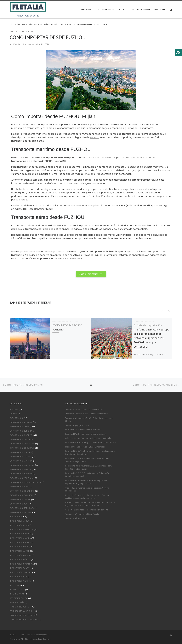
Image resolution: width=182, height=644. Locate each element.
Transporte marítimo (21, 611)
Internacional (17, 590)
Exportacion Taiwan (20, 500)
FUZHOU (94, 137)
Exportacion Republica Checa (25, 482)
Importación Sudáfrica (22, 564)
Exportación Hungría (21, 431)
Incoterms (15, 585)
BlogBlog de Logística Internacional (31, 24)
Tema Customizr (45, 639)
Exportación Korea (20, 452)
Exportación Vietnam (21, 512)
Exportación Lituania (21, 461)
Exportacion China (19, 427)
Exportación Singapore (22, 491)
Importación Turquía (21, 572)
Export (13, 414)
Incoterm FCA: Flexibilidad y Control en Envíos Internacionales (91, 442)
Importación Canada (20, 538)
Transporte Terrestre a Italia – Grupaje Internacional (87, 414)
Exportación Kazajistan (22, 444)
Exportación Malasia (21, 469)
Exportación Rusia (19, 487)
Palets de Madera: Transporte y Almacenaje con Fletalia (88, 438)
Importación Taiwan (20, 568)
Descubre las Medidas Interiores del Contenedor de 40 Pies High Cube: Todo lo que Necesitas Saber (90, 504)
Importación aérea (19, 521)
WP (22, 639)
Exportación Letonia (21, 457)
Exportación (16, 418)
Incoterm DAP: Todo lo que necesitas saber (83, 430)
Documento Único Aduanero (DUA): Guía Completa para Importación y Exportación (89, 467)
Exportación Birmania (21, 422)
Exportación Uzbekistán (22, 508)
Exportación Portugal (22, 478)
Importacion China (69, 24)
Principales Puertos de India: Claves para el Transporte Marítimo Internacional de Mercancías (88, 497)
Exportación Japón (20, 439)
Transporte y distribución (24, 620)
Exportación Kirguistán (22, 448)
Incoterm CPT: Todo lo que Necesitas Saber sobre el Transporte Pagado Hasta (87, 460)
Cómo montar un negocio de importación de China (87, 510)
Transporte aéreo (19, 607)
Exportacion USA (18, 504)
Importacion (54, 24)
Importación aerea (19, 525)
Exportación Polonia (21, 474)
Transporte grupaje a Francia (77, 425)
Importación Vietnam (21, 581)
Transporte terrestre (22, 615)
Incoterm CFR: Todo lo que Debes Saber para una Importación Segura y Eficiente (86, 482)
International (17, 594)
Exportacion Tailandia (21, 495)
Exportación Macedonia (22, 465)
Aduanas (14, 409)
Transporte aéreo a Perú (76, 518)
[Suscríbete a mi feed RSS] (171, 636)
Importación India (19, 547)
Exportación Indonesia (22, 435)
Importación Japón (20, 551)
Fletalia (17, 44)
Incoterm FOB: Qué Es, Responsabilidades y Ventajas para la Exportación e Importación (90, 453)
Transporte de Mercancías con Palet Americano (85, 409)
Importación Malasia (20, 555)
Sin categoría (17, 602)
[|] (28, 9)
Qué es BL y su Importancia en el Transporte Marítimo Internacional (87, 489)
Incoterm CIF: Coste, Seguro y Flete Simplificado (85, 447)
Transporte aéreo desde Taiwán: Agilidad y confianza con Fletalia (89, 420)
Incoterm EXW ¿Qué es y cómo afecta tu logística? (86, 434)
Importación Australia (22, 530)
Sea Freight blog (19, 598)
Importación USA (18, 577)
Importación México (20, 560)
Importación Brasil (20, 534)
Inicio (12, 24)
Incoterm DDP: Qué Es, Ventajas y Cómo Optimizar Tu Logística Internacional (87, 475)
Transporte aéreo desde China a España (82, 514)
